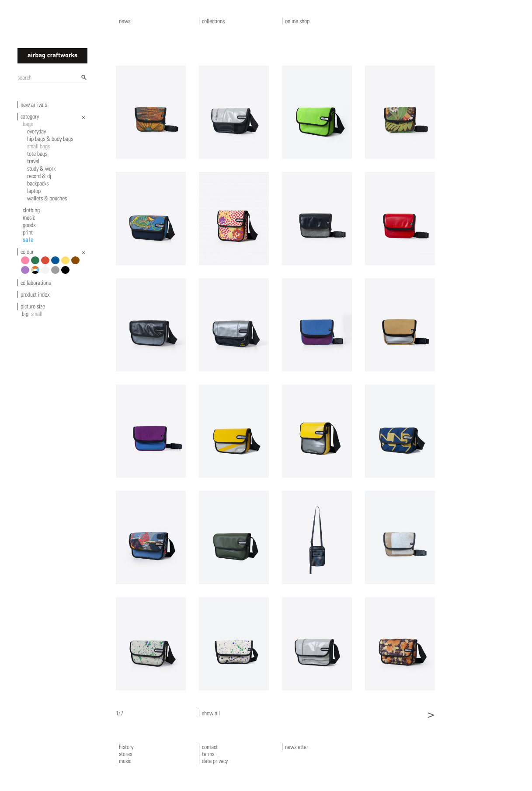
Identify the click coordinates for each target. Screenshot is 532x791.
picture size (33, 306)
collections (213, 21)
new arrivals (34, 105)
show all (211, 713)
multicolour (37, 273)
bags (28, 124)
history (126, 747)
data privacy (215, 761)
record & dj (39, 176)
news (125, 21)
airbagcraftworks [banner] (52, 56)
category (30, 116)
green (37, 264)
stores (125, 754)
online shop (297, 21)
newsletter (297, 747)
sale (28, 240)
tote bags (37, 154)
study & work (41, 168)
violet (26, 273)
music (29, 217)
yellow (67, 264)
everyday (37, 131)
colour (27, 252)
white (47, 273)
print (28, 232)
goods (29, 225)
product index (35, 294)
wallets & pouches (47, 198)
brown (77, 264)
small (37, 314)
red (47, 264)
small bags (38, 146)
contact (210, 747)
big (25, 314)
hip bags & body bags (50, 139)
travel (33, 161)
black (67, 273)
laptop (34, 191)
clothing (31, 210)
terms (208, 754)
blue (57, 264)
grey (57, 273)
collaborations (36, 283)
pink (26, 264)
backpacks (38, 183)
